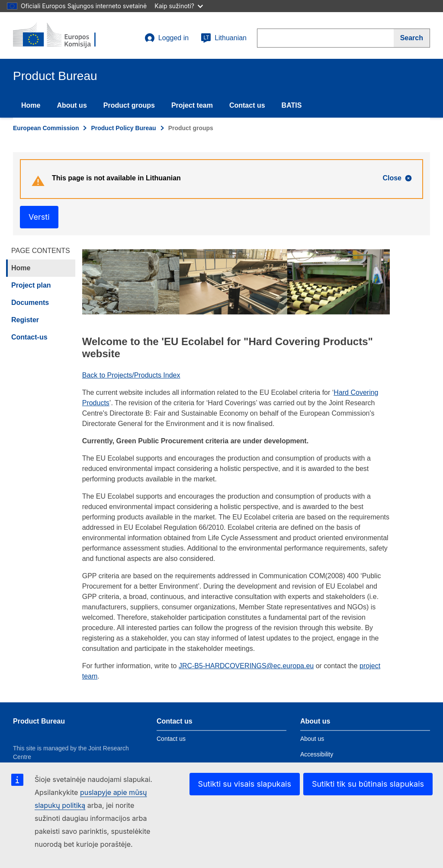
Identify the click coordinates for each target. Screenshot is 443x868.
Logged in (167, 38)
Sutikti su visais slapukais (245, 784)
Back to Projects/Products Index (131, 375)
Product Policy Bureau (123, 128)
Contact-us (29, 337)
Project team (192, 105)
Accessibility (317, 754)
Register (25, 320)
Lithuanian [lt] (224, 38)
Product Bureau (39, 721)
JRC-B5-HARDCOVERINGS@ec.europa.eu (246, 666)
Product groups (129, 105)
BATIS (292, 105)
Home (31, 105)
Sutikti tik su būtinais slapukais (368, 784)
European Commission (46, 128)
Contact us (247, 105)
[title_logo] (65, 35)
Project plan (31, 285)
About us (72, 105)
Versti (39, 217)
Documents (30, 303)
